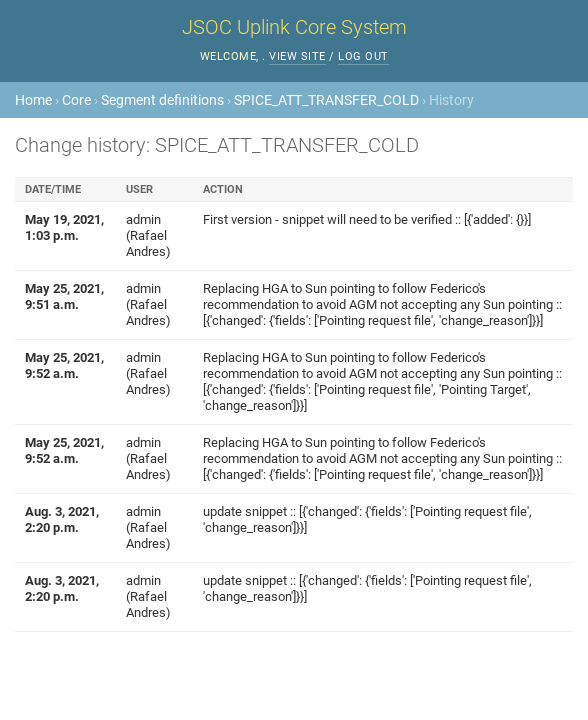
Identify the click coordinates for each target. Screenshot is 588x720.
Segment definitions (162, 100)
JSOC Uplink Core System (294, 27)
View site (297, 56)
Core (76, 100)
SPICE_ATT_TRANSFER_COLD (326, 100)
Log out (363, 56)
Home (33, 100)
